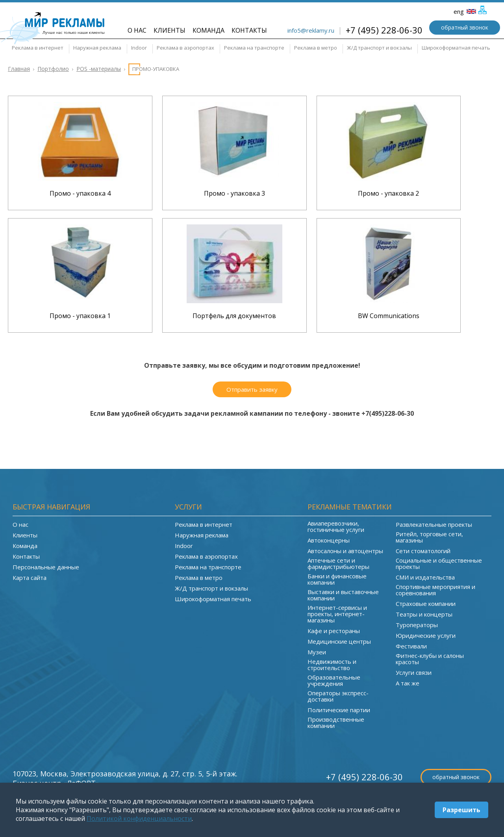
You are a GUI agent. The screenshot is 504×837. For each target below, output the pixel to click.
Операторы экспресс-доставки (338, 696)
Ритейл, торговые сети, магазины (429, 537)
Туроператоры (417, 625)
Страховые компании (426, 604)
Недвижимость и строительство (332, 665)
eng (465, 11)
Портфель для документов (234, 316)
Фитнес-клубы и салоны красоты (430, 659)
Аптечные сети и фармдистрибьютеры (338, 563)
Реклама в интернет (38, 48)
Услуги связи (414, 672)
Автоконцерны (329, 540)
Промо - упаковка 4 (80, 193)
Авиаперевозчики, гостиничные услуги (336, 526)
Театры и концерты (424, 614)
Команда (208, 30)
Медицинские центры (339, 641)
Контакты (249, 30)
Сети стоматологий (423, 551)
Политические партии (339, 710)
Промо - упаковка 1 (80, 316)
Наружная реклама (97, 48)
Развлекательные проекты (434, 524)
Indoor (139, 48)
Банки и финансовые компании (337, 579)
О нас (137, 30)
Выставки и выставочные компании (343, 595)
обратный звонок (465, 27)
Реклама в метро (316, 48)
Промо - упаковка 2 (388, 193)
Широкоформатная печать (456, 48)
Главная (19, 69)
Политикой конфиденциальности (139, 818)
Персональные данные (46, 567)
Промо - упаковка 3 (234, 193)
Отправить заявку (252, 389)
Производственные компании (336, 722)
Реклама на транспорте (254, 48)
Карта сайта (30, 578)
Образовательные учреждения (334, 680)
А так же (408, 683)
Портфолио (53, 69)
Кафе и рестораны (334, 631)
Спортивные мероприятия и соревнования (435, 590)
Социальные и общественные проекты (439, 563)
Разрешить (461, 810)
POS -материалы (99, 69)
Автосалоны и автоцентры (345, 551)
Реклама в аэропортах (185, 48)
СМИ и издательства (425, 577)
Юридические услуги (426, 635)
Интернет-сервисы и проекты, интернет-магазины (337, 614)
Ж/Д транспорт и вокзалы (379, 48)
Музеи (317, 652)
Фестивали (411, 646)
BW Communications (389, 316)
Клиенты (170, 30)
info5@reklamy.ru (311, 30)
